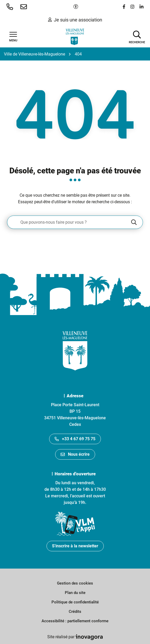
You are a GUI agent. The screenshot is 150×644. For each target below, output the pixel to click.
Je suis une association (75, 20)
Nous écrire (75, 454)
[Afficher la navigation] (13, 37)
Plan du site (75, 593)
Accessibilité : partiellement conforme (75, 621)
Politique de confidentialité (75, 602)
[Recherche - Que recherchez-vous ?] (69, 222)
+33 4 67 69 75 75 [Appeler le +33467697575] (75, 439)
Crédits (75, 612)
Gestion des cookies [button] (75, 583)
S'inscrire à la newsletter (75, 546)
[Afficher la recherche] (137, 37)
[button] (11, 7)
